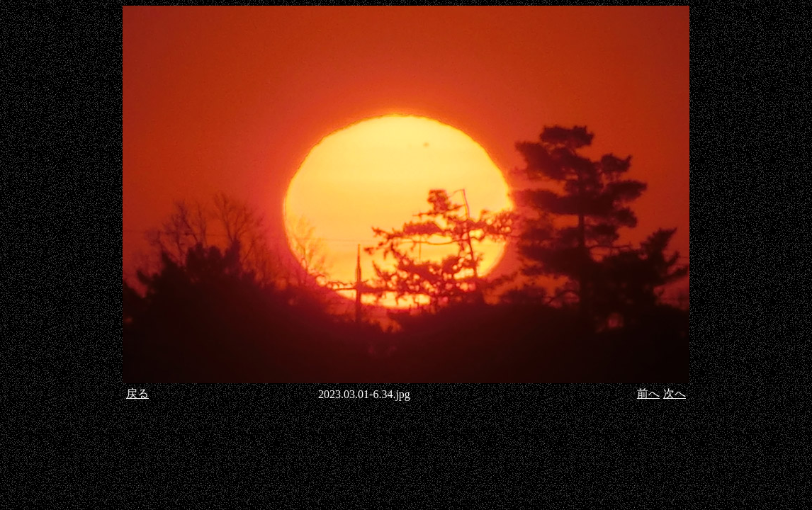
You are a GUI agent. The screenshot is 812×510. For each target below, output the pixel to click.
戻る (137, 393)
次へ (675, 393)
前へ (648, 393)
